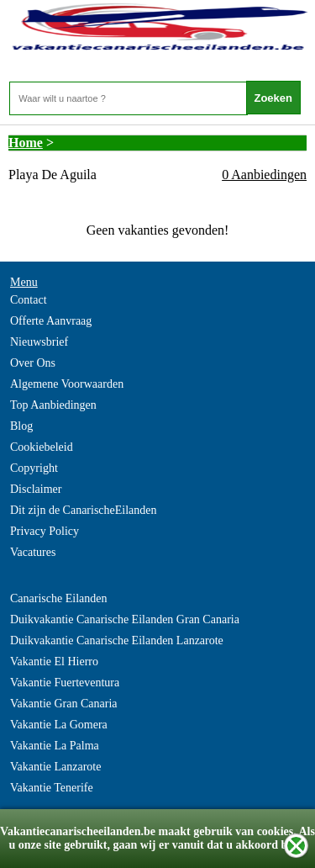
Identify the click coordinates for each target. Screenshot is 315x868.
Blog (21, 426)
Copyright (34, 468)
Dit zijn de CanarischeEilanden (84, 510)
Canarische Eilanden (58, 598)
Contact (29, 300)
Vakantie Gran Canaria (64, 704)
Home (26, 143)
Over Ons (33, 363)
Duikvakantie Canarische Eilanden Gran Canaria (125, 619)
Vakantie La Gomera (59, 725)
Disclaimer (36, 489)
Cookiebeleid (42, 447)
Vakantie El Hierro (54, 662)
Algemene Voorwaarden (67, 384)
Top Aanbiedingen (53, 405)
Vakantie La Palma (55, 746)
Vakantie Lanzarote (55, 767)
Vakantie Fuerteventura (65, 683)
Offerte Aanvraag (51, 321)
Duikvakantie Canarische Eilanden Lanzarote (117, 640)
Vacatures (33, 552)
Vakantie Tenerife (52, 788)
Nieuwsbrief (39, 342)
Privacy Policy (45, 531)
